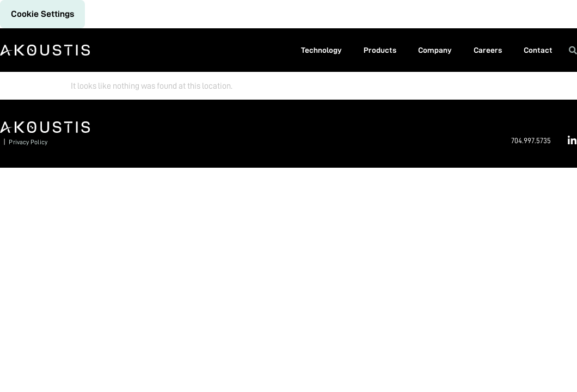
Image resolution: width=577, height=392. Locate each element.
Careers (488, 50)
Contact (538, 50)
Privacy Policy (28, 142)
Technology (321, 50)
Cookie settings (42, 14)
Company (435, 50)
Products (380, 50)
